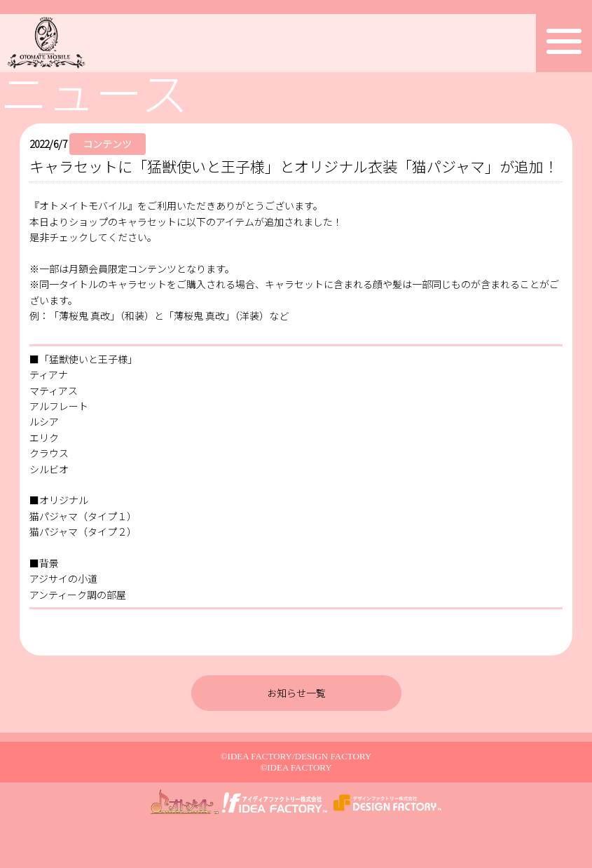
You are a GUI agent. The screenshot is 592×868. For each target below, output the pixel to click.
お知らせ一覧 (296, 693)
